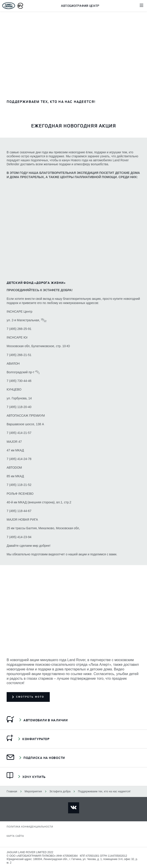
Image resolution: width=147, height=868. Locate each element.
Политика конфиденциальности (30, 827)
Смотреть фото (28, 697)
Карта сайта (15, 836)
